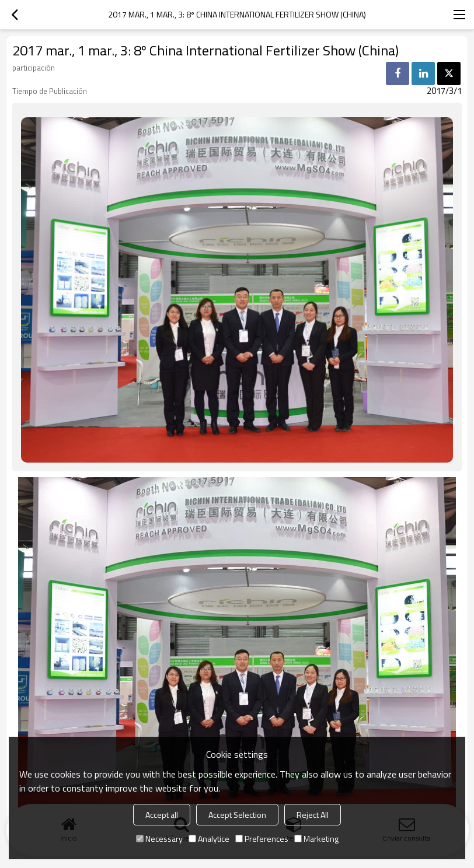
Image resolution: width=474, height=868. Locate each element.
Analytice (209, 839)
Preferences (262, 839)
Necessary (159, 839)
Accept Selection (237, 815)
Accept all (162, 815)
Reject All (313, 815)
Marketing (316, 839)
